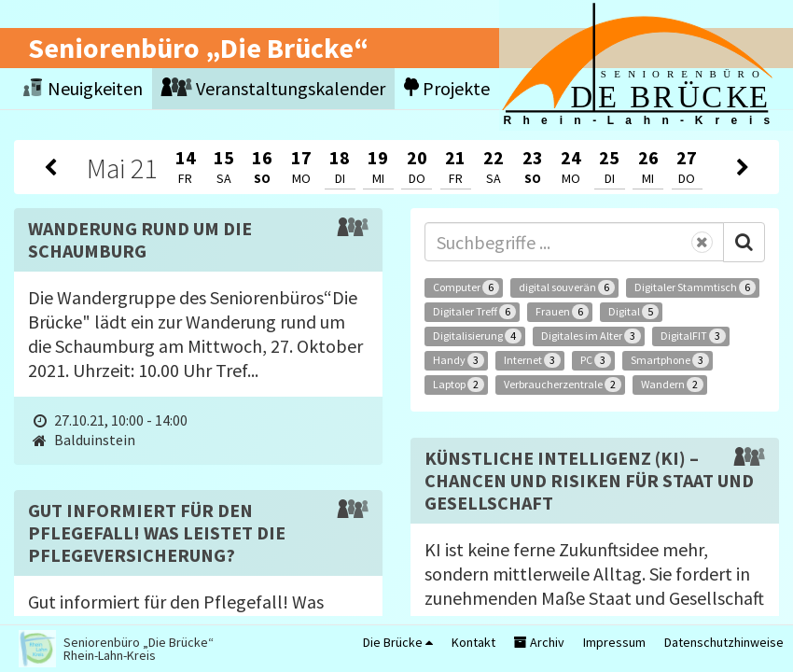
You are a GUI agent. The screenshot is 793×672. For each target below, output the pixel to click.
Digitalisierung (477, 336)
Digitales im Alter (591, 336)
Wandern (672, 385)
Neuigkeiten (83, 88)
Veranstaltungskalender (273, 88)
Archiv (539, 642)
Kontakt (473, 642)
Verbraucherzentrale (563, 385)
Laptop (459, 385)
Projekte (447, 88)
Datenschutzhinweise (724, 642)
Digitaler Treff (474, 312)
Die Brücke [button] (398, 642)
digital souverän (567, 287)
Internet (532, 360)
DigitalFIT (693, 336)
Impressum (614, 642)
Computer (466, 287)
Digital (633, 312)
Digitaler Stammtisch (695, 287)
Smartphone (670, 360)
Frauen (562, 312)
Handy (459, 360)
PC (596, 360)
